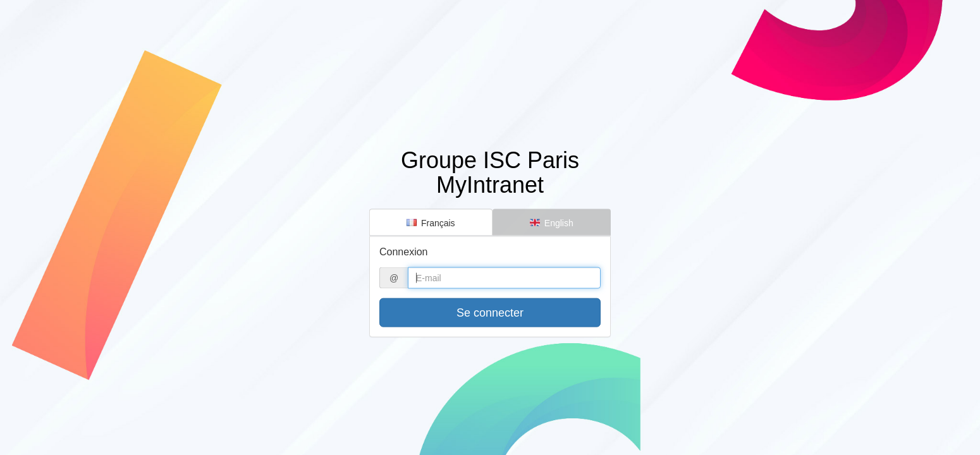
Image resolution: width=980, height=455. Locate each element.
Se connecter (490, 313)
